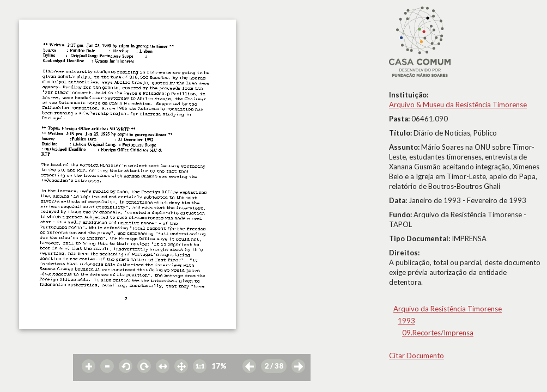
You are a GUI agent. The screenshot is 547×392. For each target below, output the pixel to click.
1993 (406, 321)
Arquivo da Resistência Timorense (448, 309)
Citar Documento (417, 356)
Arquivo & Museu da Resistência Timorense (458, 105)
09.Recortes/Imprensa (438, 333)
